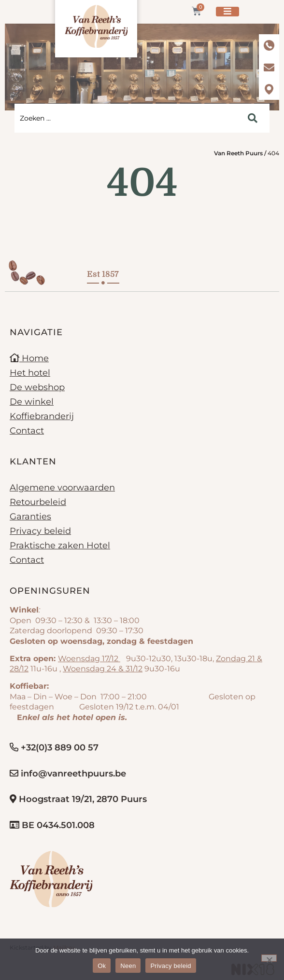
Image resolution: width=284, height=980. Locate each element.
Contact (27, 431)
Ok (102, 966)
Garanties (30, 517)
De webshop (37, 387)
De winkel (32, 402)
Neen (128, 966)
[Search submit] (253, 118)
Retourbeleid (38, 502)
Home (29, 358)
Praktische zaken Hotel (60, 545)
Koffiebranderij (42, 416)
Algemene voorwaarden (62, 488)
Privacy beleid (40, 531)
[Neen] (269, 958)
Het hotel (30, 373)
